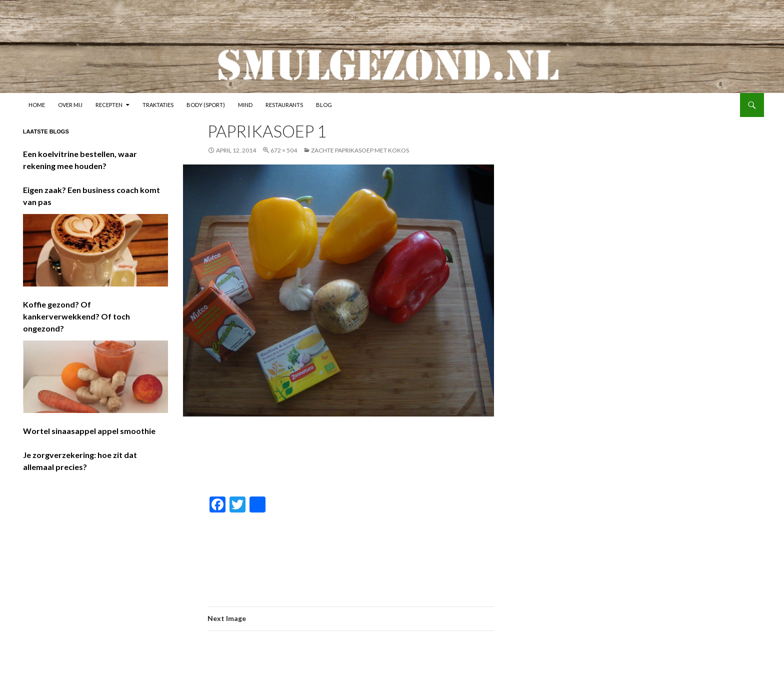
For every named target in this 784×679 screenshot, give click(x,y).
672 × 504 (284, 150)
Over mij (70, 105)
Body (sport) (206, 105)
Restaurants (284, 105)
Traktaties (158, 105)
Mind (245, 105)
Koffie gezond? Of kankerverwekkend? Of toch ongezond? (76, 316)
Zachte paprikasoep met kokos (360, 150)
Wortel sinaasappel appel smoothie (89, 431)
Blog (324, 105)
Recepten (109, 105)
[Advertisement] (436, 457)
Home (37, 105)
